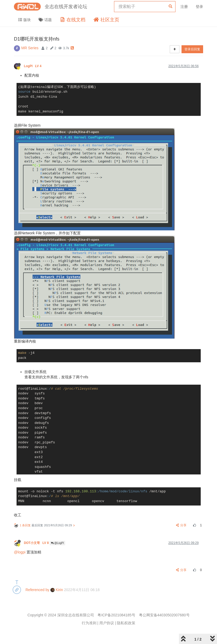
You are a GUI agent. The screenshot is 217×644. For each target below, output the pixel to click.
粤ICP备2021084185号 (116, 615)
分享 (181, 525)
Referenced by (37, 590)
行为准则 (89, 623)
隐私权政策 (126, 623)
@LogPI (57, 543)
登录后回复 (192, 49)
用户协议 (107, 623)
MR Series (30, 48)
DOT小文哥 (37, 543)
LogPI (33, 66)
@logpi (20, 552)
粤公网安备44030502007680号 (164, 615)
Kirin (57, 590)
